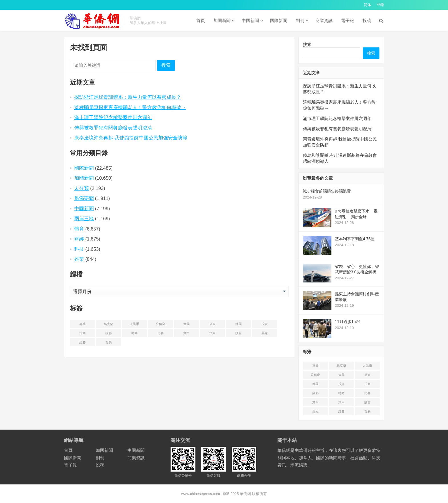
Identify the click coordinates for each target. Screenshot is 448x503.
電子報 (348, 20)
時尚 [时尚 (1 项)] (135, 333)
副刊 (300, 20)
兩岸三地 (84, 219)
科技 (79, 249)
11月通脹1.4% (348, 322)
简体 (367, 5)
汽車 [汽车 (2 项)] (213, 333)
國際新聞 (279, 20)
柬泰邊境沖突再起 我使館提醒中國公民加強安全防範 (131, 138)
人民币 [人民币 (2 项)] (134, 324)
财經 (79, 239)
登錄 (380, 5)
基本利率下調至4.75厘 (355, 239)
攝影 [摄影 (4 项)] (109, 333)
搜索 (166, 65)
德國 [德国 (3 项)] (239, 324)
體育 (79, 229)
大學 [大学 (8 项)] (187, 324)
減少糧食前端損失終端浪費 (327, 191)
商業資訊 (324, 20)
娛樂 (79, 259)
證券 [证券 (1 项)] (83, 342)
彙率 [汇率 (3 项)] (187, 333)
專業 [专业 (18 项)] (83, 324)
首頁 (201, 20)
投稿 (367, 20)
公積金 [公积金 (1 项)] (160, 324)
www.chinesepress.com (201, 494)
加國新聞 (222, 20)
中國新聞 (250, 20)
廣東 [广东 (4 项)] (213, 324)
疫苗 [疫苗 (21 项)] (239, 333)
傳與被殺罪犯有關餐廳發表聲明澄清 (113, 128)
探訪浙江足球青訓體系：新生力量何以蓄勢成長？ (128, 97)
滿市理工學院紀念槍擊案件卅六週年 (113, 117)
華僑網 (245, 494)
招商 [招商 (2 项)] (83, 333)
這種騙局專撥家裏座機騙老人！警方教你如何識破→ (130, 107)
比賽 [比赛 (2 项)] (161, 333)
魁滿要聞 (84, 198)
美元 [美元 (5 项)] (265, 333)
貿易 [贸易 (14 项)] (109, 342)
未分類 (82, 188)
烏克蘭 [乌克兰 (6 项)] (108, 324)
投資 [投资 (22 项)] (265, 324)
